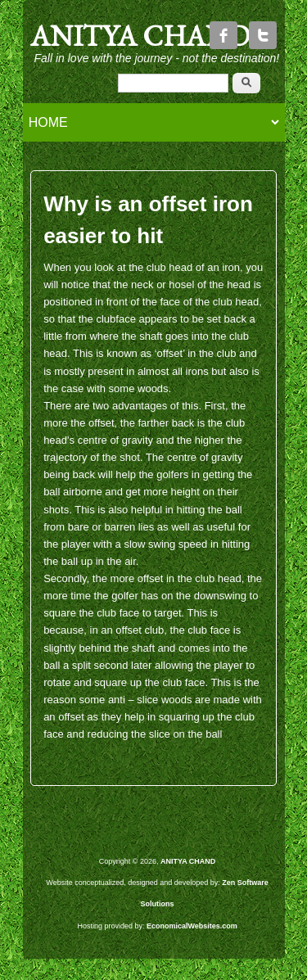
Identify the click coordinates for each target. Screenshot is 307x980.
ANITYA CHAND (140, 36)
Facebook (223, 35)
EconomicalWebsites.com (192, 926)
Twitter (263, 35)
